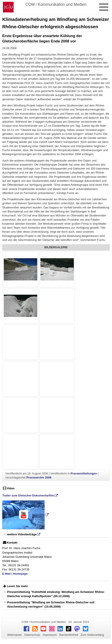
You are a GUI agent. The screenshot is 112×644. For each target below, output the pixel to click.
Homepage (20, 574)
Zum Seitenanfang (92, 635)
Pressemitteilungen (84, 473)
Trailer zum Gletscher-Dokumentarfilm (28, 495)
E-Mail (6, 574)
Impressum (50, 635)
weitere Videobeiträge (22, 534)
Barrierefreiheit (69, 635)
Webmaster (14, 635)
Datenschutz (32, 635)
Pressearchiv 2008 (39, 477)
